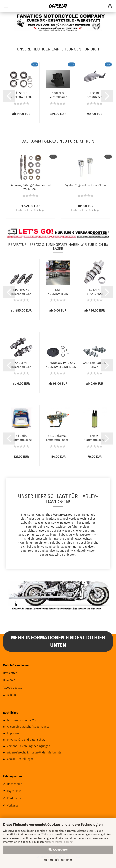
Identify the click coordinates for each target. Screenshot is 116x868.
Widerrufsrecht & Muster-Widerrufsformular (35, 753)
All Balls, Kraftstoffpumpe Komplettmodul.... (21, 438)
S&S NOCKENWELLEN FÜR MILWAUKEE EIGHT (58, 292)
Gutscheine (10, 695)
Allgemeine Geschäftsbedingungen (29, 727)
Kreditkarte (14, 798)
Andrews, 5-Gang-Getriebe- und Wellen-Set (30, 187)
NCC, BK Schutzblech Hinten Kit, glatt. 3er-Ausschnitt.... (94, 95)
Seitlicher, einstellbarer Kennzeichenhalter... (58, 95)
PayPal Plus (14, 791)
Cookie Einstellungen (20, 759)
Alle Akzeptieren (58, 850)
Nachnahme (15, 784)
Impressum (14, 733)
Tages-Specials (12, 688)
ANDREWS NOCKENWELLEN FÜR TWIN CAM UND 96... (21, 365)
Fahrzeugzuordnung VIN (22, 720)
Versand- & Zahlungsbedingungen (28, 746)
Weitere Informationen (58, 860)
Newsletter (10, 673)
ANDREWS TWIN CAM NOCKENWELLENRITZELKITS (63, 365)
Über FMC (9, 680)
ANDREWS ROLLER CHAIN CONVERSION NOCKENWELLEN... (94, 365)
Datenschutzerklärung (59, 842)
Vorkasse (13, 806)
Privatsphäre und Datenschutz (26, 740)
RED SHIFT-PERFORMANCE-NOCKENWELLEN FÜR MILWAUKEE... (94, 292)
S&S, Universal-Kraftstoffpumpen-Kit (58, 438)
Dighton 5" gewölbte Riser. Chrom (85, 185)
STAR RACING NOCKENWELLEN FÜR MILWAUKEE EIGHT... (21, 292)
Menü (6, 6)
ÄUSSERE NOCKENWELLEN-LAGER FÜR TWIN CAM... (21, 95)
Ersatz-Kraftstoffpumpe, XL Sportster (95, 438)
